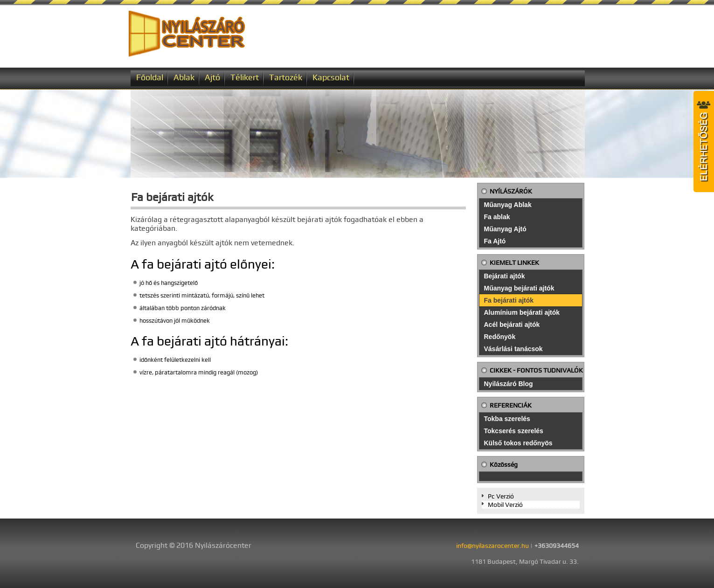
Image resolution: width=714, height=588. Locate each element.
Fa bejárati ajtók (509, 300)
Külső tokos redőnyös (518, 443)
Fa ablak (497, 217)
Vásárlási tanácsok (513, 349)
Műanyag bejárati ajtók (519, 288)
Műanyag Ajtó (505, 229)
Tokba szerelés (507, 419)
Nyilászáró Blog (509, 384)
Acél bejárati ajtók (512, 325)
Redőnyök (500, 337)
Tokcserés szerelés (514, 431)
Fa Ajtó (495, 241)
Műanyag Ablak (508, 205)
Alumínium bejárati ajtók (522, 312)
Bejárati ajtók (505, 276)
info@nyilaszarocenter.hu (492, 546)
